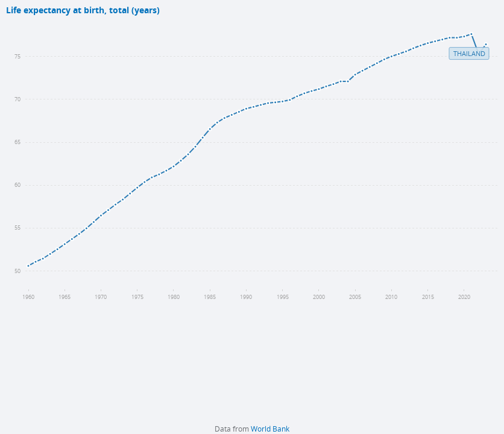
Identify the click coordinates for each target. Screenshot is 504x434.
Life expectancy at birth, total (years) (83, 11)
